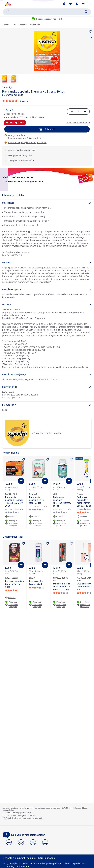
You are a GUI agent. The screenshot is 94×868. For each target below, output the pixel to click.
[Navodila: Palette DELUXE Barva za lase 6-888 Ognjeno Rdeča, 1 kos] (10, 598)
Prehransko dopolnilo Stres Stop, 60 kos (36, 500)
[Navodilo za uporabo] (47, 290)
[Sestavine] (47, 305)
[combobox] (47, 12)
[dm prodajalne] (64, 4)
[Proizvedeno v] (47, 405)
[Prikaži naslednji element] (87, 474)
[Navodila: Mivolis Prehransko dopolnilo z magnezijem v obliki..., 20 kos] (82, 516)
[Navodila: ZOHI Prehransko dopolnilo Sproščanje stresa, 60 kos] (58, 516)
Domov (6, 25)
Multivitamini (35, 25)
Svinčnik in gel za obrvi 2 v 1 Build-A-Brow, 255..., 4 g (62, 587)
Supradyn (7, 88)
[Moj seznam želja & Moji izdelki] (70, 4)
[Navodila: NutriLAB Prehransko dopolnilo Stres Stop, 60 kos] (34, 516)
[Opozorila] (47, 263)
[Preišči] (86, 12)
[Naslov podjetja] (47, 387)
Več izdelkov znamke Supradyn (33, 433)
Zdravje (14, 25)
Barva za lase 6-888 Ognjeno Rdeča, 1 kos (14, 584)
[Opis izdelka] (47, 203)
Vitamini (24, 25)
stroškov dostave (36, 118)
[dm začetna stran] (8, 4)
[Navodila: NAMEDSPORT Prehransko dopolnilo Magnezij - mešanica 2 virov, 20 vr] (10, 516)
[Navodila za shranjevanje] (47, 375)
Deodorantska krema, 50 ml (36, 583)
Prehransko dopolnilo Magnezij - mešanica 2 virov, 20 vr (14, 502)
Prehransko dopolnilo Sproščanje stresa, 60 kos (62, 502)
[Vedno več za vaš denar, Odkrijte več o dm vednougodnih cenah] (47, 179)
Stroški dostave (73, 808)
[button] (89, 4)
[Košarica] (83, 4)
